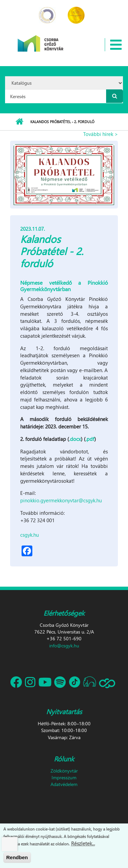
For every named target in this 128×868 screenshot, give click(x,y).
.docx (75, 439)
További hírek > (101, 134)
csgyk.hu (29, 535)
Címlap (19, 122)
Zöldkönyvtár (64, 771)
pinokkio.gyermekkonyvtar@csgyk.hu (61, 500)
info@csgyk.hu (64, 646)
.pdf (90, 439)
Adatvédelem (64, 784)
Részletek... (83, 844)
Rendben (17, 858)
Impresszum (64, 777)
